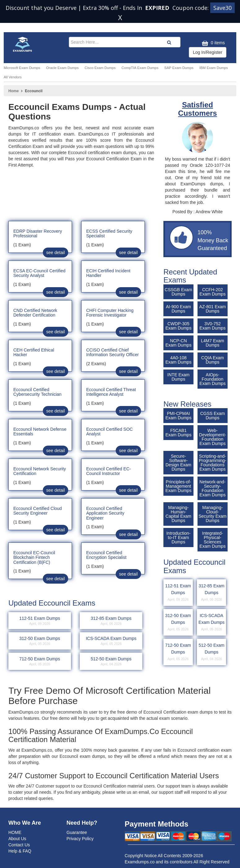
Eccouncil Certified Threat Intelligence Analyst (111, 392)
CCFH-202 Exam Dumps (212, 292)
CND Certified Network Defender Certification (35, 313)
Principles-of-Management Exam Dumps (178, 486)
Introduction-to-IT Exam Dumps (178, 538)
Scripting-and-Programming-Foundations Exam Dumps (213, 463)
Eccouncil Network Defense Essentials (40, 432)
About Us (17, 839)
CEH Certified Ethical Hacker (34, 352)
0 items (213, 43)
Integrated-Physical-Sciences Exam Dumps (212, 540)
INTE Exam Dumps (179, 377)
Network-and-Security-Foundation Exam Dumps (212, 488)
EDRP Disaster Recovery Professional (38, 233)
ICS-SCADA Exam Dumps (212, 623)
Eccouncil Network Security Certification (40, 471)
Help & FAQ (20, 851)
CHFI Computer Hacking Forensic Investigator (110, 313)
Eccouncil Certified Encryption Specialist (106, 555)
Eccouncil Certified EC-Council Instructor (109, 471)
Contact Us (19, 845)
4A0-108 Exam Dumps (178, 360)
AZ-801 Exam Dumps (213, 309)
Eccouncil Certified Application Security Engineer (105, 513)
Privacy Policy (80, 839)
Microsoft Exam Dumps (22, 68)
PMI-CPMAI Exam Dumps (178, 416)
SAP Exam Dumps (179, 68)
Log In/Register (208, 52)
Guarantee (77, 832)
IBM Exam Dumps (214, 68)
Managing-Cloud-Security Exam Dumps (212, 514)
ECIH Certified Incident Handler (108, 273)
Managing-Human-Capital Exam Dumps (178, 514)
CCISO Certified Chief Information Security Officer (112, 352)
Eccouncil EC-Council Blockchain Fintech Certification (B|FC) (34, 557)
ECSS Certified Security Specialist (109, 233)
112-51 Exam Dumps (178, 593)
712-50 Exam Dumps (178, 652)
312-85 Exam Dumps (212, 593)
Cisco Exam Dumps (100, 68)
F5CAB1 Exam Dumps (178, 433)
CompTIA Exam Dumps (140, 68)
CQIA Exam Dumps (213, 360)
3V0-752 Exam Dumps (212, 326)
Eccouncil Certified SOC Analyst (109, 432)
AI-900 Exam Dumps (178, 309)
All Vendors (13, 77)
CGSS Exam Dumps (213, 416)
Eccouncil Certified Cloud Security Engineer (38, 511)
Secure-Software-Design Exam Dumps (178, 463)
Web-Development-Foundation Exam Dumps (213, 437)
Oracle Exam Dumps (62, 68)
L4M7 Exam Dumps (213, 343)
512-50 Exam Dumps (212, 652)
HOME (15, 832)
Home (13, 91)
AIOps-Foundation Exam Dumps (212, 379)
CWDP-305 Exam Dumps (178, 326)
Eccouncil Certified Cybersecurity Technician (37, 392)
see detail (56, 253)
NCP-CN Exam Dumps (178, 343)
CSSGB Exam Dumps (178, 292)
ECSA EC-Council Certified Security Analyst (39, 273)
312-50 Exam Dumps (178, 623)
